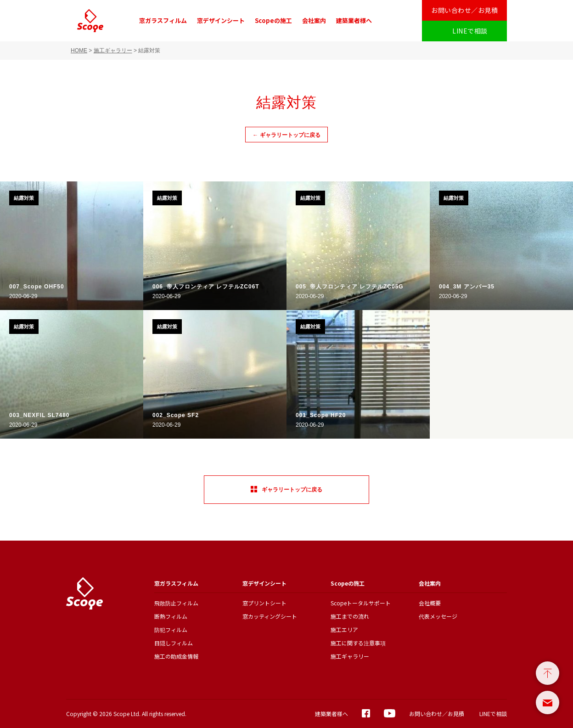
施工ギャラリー (113, 51)
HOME (79, 51)
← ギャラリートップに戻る (286, 135)
